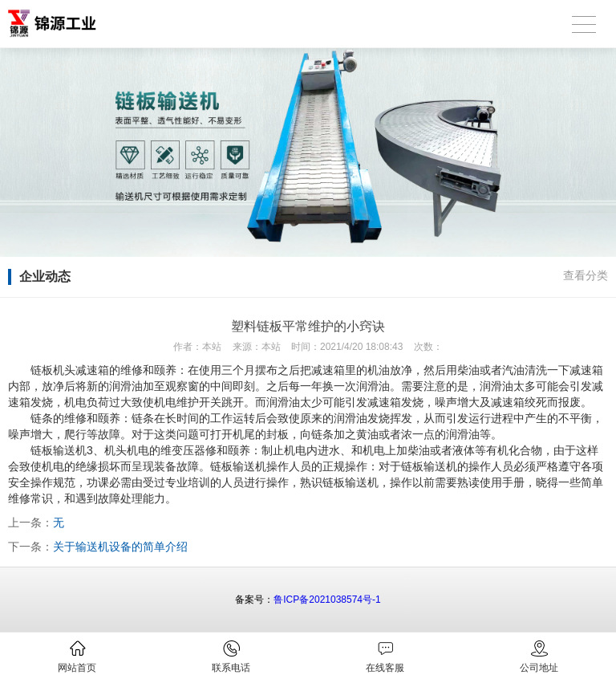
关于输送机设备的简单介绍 (120, 547)
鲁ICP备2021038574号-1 (327, 600)
